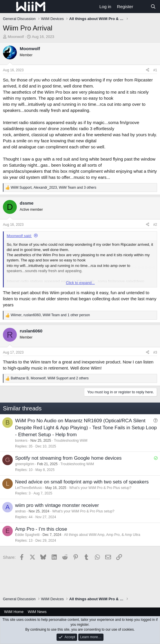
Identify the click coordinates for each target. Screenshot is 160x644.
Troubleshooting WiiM (71, 441)
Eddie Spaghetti (27, 535)
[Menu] (8, 7)
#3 (155, 352)
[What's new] (142, 7)
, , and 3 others (53, 188)
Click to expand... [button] (80, 283)
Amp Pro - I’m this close (41, 529)
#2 (155, 225)
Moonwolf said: (19, 236)
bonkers (21, 441)
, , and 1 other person (50, 315)
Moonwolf (16, 37)
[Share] (148, 70)
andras (20, 511)
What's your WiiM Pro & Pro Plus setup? (100, 488)
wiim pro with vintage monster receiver (57, 505)
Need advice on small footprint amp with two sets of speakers (82, 482)
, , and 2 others (50, 378)
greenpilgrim (25, 464)
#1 (155, 70)
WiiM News (37, 612)
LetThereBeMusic (29, 488)
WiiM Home (14, 612)
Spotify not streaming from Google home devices (68, 458)
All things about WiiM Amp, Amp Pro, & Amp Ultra (102, 535)
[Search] (153, 7)
